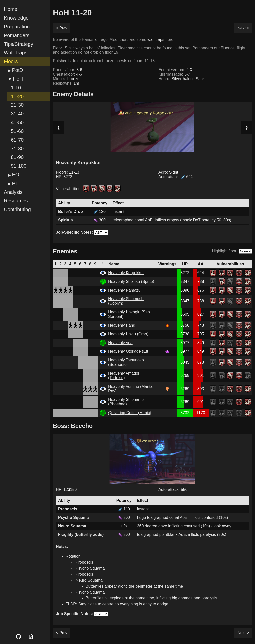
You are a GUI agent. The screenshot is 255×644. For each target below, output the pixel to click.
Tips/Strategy (19, 44)
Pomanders (17, 35)
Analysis (13, 192)
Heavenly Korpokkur (126, 273)
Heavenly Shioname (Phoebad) (126, 402)
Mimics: (66, 79)
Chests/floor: (67, 74)
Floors (11, 61)
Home (11, 9)
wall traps (156, 39)
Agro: (168, 172)
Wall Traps (16, 53)
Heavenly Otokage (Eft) (129, 351)
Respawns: (66, 83)
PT (15, 183)
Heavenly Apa (120, 343)
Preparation (17, 27)
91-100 (19, 166)
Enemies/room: (175, 70)
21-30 (17, 105)
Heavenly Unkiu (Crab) (128, 334)
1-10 (16, 88)
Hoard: (182, 79)
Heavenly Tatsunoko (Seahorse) (126, 362)
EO (16, 175)
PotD (17, 70)
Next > (243, 28)
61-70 (17, 140)
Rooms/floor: (67, 70)
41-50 (17, 122)
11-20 (17, 96)
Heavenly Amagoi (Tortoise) (124, 375)
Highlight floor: (225, 251)
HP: (64, 177)
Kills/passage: (174, 74)
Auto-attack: (176, 177)
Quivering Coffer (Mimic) (130, 413)
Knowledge (16, 18)
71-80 (17, 149)
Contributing (17, 209)
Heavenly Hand (122, 325)
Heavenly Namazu (124, 290)
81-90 (17, 157)
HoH (18, 79)
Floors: (67, 172)
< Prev (62, 28)
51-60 (17, 131)
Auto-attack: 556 (173, 489)
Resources (16, 201)
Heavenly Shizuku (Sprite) (131, 281)
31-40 (17, 114)
